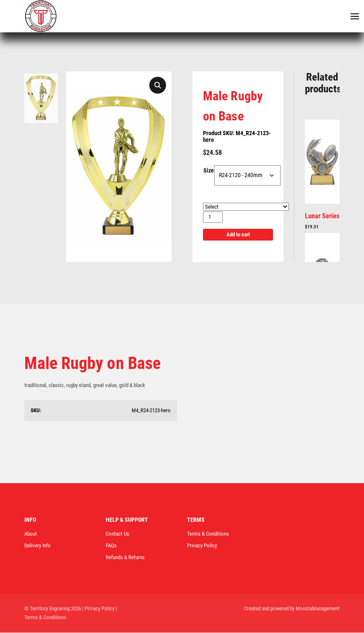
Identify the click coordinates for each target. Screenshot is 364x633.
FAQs (111, 546)
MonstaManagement (318, 609)
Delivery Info (38, 546)
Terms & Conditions (208, 534)
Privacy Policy (202, 546)
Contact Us (117, 534)
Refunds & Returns (125, 558)
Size (209, 171)
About (31, 534)
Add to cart (238, 235)
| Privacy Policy (98, 609)
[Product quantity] (213, 218)
